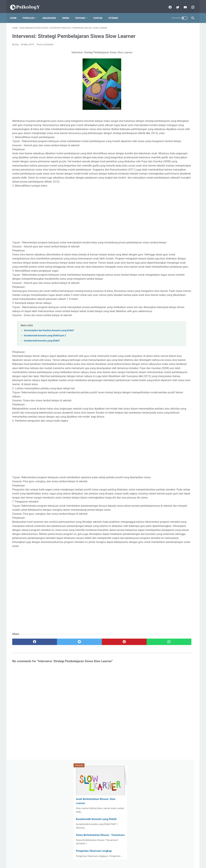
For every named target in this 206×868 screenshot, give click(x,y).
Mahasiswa (51, 13)
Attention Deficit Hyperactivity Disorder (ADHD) (166, 285)
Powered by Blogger (108, 863)
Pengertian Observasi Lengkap (166, 112)
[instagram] (190, 4)
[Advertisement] (73, 243)
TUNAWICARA (156, 415)
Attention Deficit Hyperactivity (164, 277)
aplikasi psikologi (171, 421)
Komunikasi (182, 323)
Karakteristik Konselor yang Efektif (42, 394)
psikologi (154, 433)
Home (15, 13)
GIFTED (172, 305)
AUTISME (171, 265)
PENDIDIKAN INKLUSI (161, 360)
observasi (170, 427)
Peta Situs (119, 858)
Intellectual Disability (159, 311)
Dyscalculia (173, 299)
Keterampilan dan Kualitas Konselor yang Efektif (49, 384)
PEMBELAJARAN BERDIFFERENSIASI (168, 347)
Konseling (155, 329)
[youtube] (183, 4)
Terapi (152, 421)
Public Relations (178, 396)
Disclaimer (86, 858)
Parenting (154, 378)
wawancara (155, 439)
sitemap (115, 13)
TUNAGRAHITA (181, 409)
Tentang (82, 13)
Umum (68, 13)
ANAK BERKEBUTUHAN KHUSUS (166, 258)
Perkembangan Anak (159, 384)
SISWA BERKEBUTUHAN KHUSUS (166, 402)
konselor (153, 427)
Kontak (100, 13)
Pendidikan (173, 378)
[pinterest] (88, 740)
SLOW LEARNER (157, 409)
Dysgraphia (155, 305)
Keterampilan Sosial (159, 323)
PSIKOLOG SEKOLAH (160, 366)
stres (169, 433)
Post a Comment (45, 50)
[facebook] (168, 4)
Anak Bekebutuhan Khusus (163, 271)
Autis (152, 292)
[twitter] (175, 4)
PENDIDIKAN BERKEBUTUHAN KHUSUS (169, 353)
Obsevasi (154, 335)
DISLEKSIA (154, 299)
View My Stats (154, 241)
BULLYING (167, 292)
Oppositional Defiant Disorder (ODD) (167, 341)
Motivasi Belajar (176, 329)
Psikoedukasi (156, 396)
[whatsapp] (119, 740)
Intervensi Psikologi (159, 317)
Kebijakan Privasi (103, 858)
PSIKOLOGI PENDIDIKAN (162, 372)
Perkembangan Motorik (161, 390)
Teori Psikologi (179, 415)
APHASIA (154, 265)
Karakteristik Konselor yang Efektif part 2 (45, 389)
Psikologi (31, 13)
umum (183, 433)
